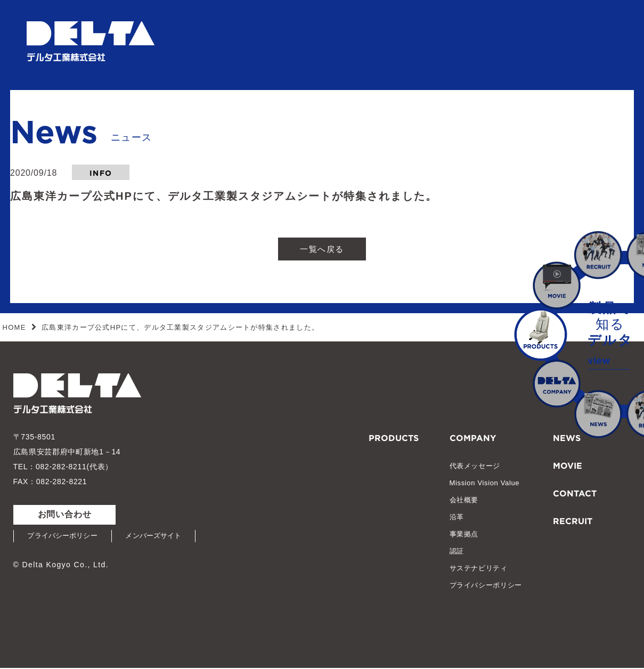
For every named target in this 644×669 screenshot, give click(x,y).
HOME (14, 328)
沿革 (457, 518)
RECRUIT (573, 520)
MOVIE (568, 466)
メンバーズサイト (160, 537)
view (599, 359)
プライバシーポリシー (65, 537)
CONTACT (575, 493)
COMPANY (473, 438)
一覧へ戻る (322, 249)
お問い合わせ (65, 515)
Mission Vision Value (485, 484)
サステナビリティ (479, 569)
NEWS (567, 438)
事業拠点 (464, 535)
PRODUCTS (394, 438)
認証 (457, 552)
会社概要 (464, 501)
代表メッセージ (475, 467)
